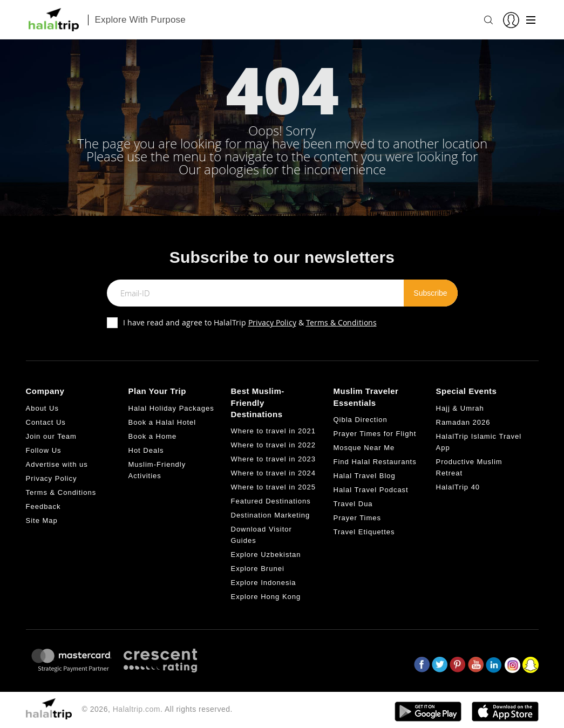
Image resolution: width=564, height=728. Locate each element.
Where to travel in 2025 (273, 487)
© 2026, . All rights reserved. (157, 709)
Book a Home (153, 436)
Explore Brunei (258, 569)
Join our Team (51, 436)
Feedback (43, 506)
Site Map (42, 521)
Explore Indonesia (264, 583)
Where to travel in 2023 (273, 459)
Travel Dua (353, 504)
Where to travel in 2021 (273, 431)
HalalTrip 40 (458, 487)
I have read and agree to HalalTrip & (250, 322)
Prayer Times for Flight (375, 434)
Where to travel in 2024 (273, 473)
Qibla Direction (361, 420)
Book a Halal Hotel (162, 422)
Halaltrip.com (137, 709)
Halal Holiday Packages (171, 408)
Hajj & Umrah (460, 408)
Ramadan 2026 (463, 422)
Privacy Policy (272, 322)
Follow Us (44, 450)
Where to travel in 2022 (273, 445)
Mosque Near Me (364, 448)
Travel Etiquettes (364, 532)
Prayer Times (358, 518)
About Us (42, 408)
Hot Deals (146, 450)
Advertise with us (57, 464)
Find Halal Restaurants (375, 462)
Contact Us (46, 422)
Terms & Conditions (341, 322)
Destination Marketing (271, 515)
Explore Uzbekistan (266, 554)
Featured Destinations (271, 501)
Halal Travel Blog (365, 476)
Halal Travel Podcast (371, 490)
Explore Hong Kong (266, 597)
